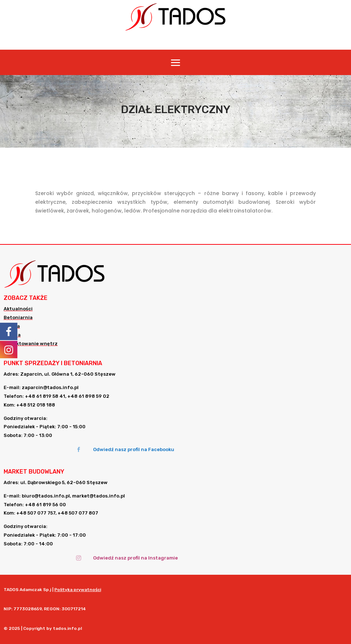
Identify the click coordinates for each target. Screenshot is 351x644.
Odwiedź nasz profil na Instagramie (135, 558)
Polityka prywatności (78, 590)
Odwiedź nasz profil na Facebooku (134, 449)
